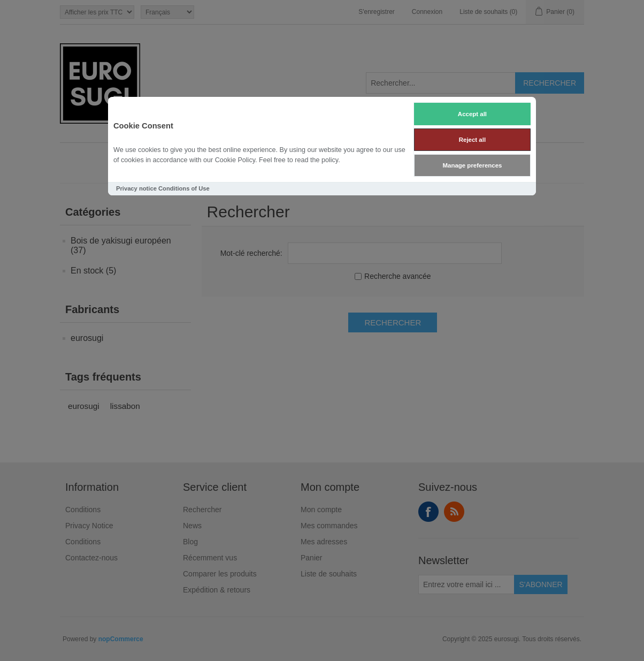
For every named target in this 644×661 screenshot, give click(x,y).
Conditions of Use (184, 188)
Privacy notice (136, 188)
